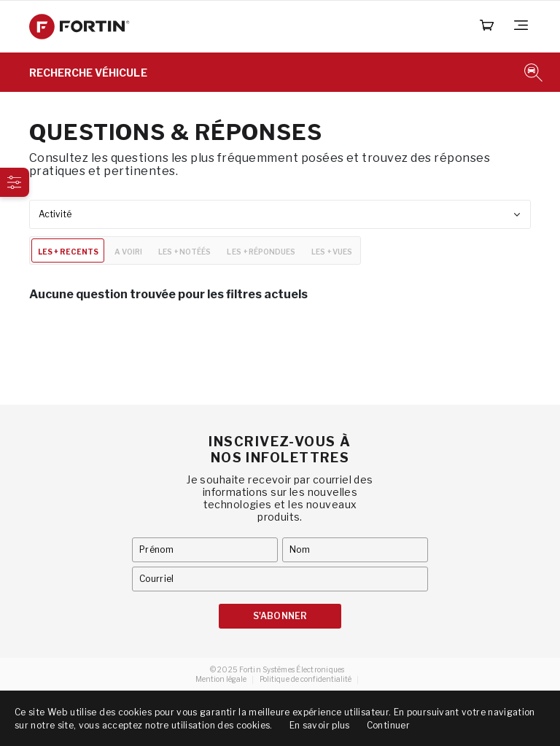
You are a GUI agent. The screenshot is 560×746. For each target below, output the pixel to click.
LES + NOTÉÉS (184, 252)
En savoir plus (320, 725)
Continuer (388, 725)
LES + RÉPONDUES (261, 252)
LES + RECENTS (68, 252)
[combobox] (280, 214)
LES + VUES (332, 252)
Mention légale (221, 679)
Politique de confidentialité (306, 679)
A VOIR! (128, 252)
